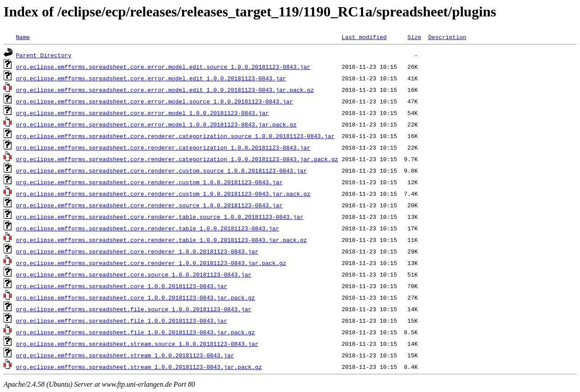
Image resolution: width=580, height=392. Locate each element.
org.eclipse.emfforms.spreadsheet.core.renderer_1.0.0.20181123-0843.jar (137, 251)
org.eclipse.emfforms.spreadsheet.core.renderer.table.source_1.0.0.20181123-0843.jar (160, 217)
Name (23, 37)
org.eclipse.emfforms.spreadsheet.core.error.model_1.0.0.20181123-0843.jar (142, 113)
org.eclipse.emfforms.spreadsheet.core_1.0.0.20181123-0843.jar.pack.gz (135, 297)
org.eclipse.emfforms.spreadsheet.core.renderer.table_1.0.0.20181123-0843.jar (148, 228)
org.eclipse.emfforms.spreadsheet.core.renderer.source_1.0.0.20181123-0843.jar (149, 205)
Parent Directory (44, 55)
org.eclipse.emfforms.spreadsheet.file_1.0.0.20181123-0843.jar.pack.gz (135, 332)
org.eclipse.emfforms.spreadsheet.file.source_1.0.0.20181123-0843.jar (134, 309)
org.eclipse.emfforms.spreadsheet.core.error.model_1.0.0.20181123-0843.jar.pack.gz (156, 124)
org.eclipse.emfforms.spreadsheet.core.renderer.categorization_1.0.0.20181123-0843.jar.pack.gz (177, 159)
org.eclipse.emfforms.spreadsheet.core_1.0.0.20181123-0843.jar (122, 286)
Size (414, 37)
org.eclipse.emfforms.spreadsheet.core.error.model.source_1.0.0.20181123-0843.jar (155, 101)
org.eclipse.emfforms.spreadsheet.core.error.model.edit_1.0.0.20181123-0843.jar (151, 78)
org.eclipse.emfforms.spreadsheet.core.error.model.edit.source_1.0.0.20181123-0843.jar (163, 67)
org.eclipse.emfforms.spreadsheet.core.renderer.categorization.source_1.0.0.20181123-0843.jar (175, 136)
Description (447, 37)
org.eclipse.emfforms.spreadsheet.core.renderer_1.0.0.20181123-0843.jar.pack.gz (151, 263)
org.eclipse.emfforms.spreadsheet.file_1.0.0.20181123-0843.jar (122, 321)
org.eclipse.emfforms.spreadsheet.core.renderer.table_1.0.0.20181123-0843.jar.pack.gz (161, 240)
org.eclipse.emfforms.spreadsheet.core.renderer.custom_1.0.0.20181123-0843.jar (149, 182)
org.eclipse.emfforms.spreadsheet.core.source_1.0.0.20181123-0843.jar (134, 274)
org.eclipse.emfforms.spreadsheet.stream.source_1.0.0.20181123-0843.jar (137, 344)
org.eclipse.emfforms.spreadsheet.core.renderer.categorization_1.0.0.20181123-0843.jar (163, 147)
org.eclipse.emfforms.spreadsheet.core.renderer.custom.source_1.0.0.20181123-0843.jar (161, 170)
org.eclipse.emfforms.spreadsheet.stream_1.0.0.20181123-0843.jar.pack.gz (139, 367)
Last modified (364, 37)
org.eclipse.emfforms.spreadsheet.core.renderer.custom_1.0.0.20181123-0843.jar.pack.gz (163, 194)
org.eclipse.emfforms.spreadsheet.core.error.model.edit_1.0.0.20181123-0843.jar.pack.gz (165, 90)
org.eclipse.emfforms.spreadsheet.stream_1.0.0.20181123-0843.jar (125, 355)
